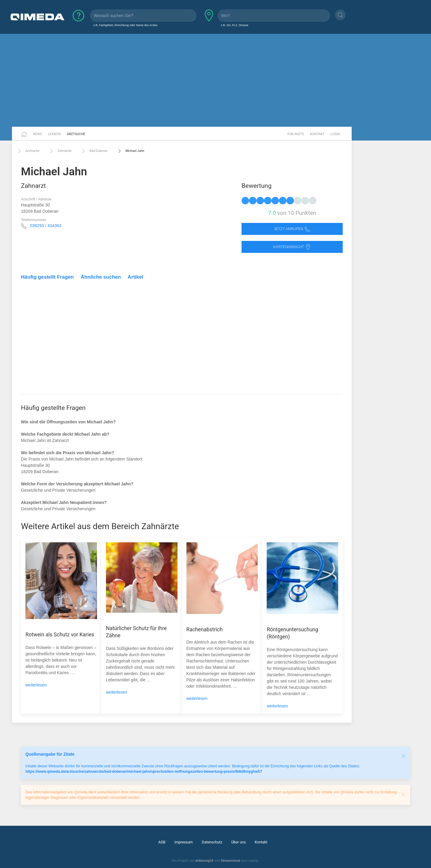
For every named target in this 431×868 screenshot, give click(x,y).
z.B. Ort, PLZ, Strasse (235, 25)
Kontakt (317, 134)
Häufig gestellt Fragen (47, 277)
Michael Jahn (130, 151)
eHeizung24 (204, 861)
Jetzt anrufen (292, 229)
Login (335, 134)
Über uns (239, 842)
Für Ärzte (296, 134)
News (37, 134)
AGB (162, 842)
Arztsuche (76, 134)
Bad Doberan (94, 151)
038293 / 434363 (46, 226)
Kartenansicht (292, 247)
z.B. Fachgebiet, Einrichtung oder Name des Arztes (125, 25)
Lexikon (54, 134)
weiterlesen (36, 685)
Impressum (184, 842)
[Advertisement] (215, 80)
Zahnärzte (60, 151)
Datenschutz (212, 842)
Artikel (136, 277)
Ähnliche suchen (101, 277)
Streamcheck (230, 861)
